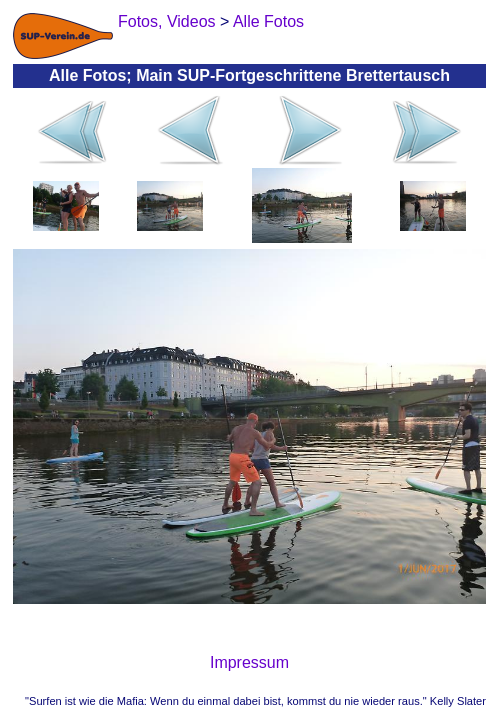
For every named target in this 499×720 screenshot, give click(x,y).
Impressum (249, 662)
